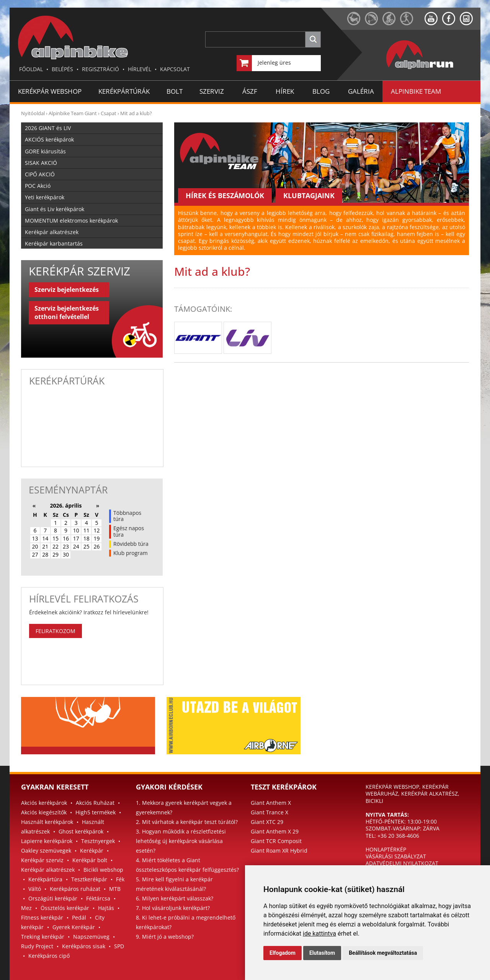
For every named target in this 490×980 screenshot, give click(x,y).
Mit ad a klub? (136, 113)
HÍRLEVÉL (140, 69)
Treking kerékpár (43, 937)
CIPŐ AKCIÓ (40, 174)
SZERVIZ (212, 91)
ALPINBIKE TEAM (416, 91)
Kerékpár (92, 851)
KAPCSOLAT (175, 69)
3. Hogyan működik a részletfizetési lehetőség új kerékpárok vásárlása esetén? (181, 841)
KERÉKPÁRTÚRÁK (124, 91)
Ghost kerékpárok (81, 831)
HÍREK (285, 91)
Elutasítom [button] (322, 953)
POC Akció (38, 186)
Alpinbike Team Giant (73, 113)
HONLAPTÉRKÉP (386, 849)
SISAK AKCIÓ (41, 163)
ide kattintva (319, 934)
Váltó (35, 889)
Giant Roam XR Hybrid (279, 851)
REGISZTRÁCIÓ (100, 69)
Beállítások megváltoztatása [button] (383, 953)
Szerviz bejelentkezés (67, 290)
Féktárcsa (98, 898)
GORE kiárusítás (45, 151)
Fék (120, 879)
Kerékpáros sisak (84, 946)
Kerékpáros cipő (49, 956)
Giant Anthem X (271, 803)
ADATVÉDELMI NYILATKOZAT (402, 863)
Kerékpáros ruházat (75, 889)
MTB (115, 889)
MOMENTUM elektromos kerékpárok (71, 221)
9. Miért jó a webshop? (165, 937)
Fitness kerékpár (42, 917)
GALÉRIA (361, 91)
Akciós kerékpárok (44, 803)
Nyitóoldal (33, 113)
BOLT (175, 91)
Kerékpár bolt (90, 860)
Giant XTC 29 (267, 822)
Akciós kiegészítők (44, 812)
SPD (119, 946)
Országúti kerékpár (53, 898)
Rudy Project (37, 946)
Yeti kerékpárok (45, 197)
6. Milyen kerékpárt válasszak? (175, 898)
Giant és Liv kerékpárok (55, 209)
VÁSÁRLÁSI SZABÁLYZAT (396, 856)
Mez (26, 908)
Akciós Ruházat (95, 803)
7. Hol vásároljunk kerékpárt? (173, 908)
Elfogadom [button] (283, 953)
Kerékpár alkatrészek (52, 232)
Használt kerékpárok (47, 822)
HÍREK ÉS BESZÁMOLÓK (225, 195)
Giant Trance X (269, 812)
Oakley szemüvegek (46, 851)
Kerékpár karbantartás (54, 243)
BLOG (321, 91)
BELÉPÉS (62, 69)
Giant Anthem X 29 (275, 831)
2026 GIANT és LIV (48, 128)
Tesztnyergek (98, 841)
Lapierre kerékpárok (47, 841)
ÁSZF (250, 91)
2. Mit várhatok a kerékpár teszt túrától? (187, 822)
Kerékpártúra (45, 879)
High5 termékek (96, 812)
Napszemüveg (91, 937)
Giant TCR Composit (276, 841)
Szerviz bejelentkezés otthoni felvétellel (67, 313)
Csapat (109, 113)
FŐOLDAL (31, 69)
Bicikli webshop (103, 870)
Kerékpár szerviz (42, 860)
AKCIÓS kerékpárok (49, 139)
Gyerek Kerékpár (74, 927)
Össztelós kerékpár (65, 908)
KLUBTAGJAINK (309, 195)
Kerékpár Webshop (50, 91)
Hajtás (106, 908)
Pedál (79, 917)
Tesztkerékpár (89, 879)
